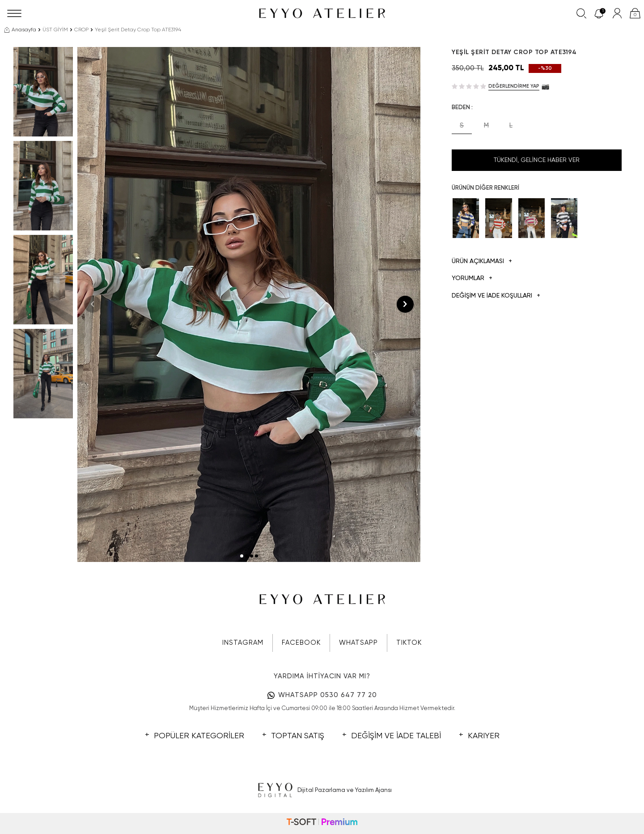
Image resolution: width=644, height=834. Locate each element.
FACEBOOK (301, 643)
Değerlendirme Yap (514, 86)
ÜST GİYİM (55, 30)
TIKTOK (409, 643)
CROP (81, 30)
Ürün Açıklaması (482, 262)
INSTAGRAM (243, 643)
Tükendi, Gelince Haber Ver (537, 160)
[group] (249, 304)
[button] (242, 556)
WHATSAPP (358, 643)
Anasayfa (20, 30)
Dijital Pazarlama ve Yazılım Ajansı (322, 791)
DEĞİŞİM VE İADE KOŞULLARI (496, 296)
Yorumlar (472, 279)
